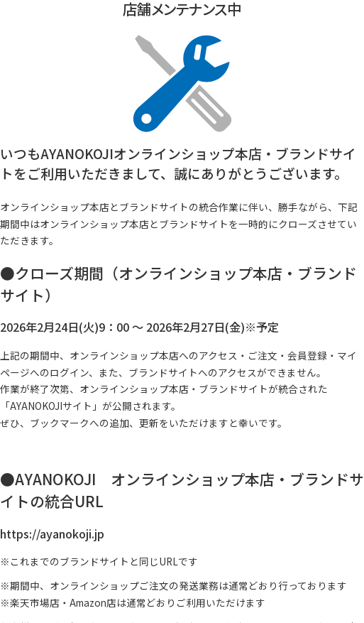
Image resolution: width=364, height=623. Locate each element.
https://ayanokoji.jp (52, 533)
